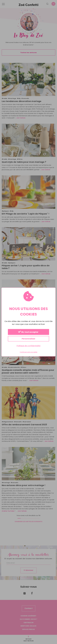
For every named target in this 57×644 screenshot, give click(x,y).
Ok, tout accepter (28, 332)
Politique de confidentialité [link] (28, 346)
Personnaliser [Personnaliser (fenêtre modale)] (28, 339)
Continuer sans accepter (28, 352)
